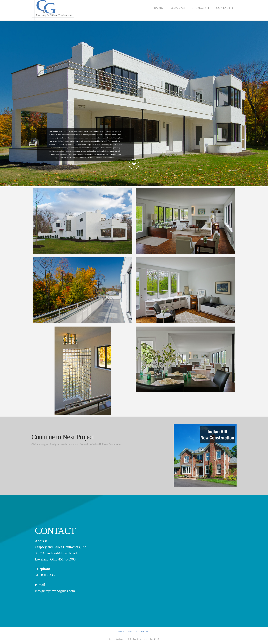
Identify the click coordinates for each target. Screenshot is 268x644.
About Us (132, 632)
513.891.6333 (45, 575)
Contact (145, 632)
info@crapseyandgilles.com (55, 591)
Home (121, 632)
